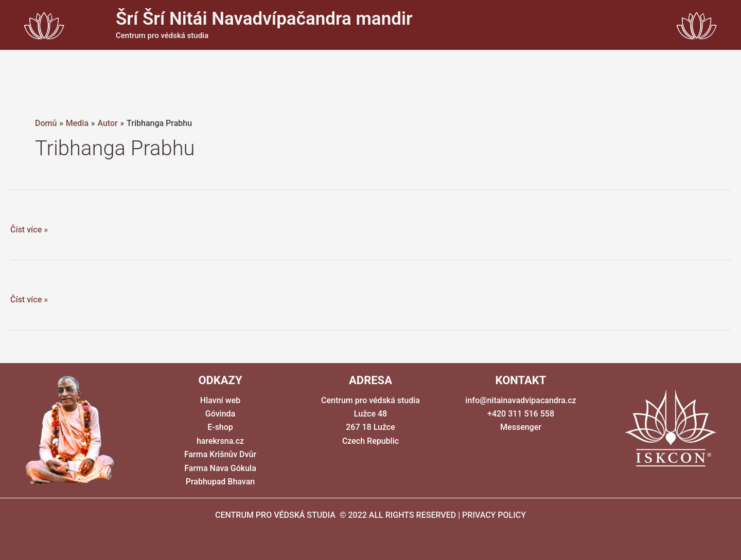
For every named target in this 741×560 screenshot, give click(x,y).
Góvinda (220, 414)
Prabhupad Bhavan (220, 482)
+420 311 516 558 (521, 414)
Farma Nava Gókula (220, 468)
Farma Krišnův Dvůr (220, 454)
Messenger (521, 427)
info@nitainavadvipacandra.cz (521, 400)
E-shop (220, 427)
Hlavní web (220, 400)
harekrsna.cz (220, 441)
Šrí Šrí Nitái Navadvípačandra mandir (264, 19)
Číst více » (29, 230)
